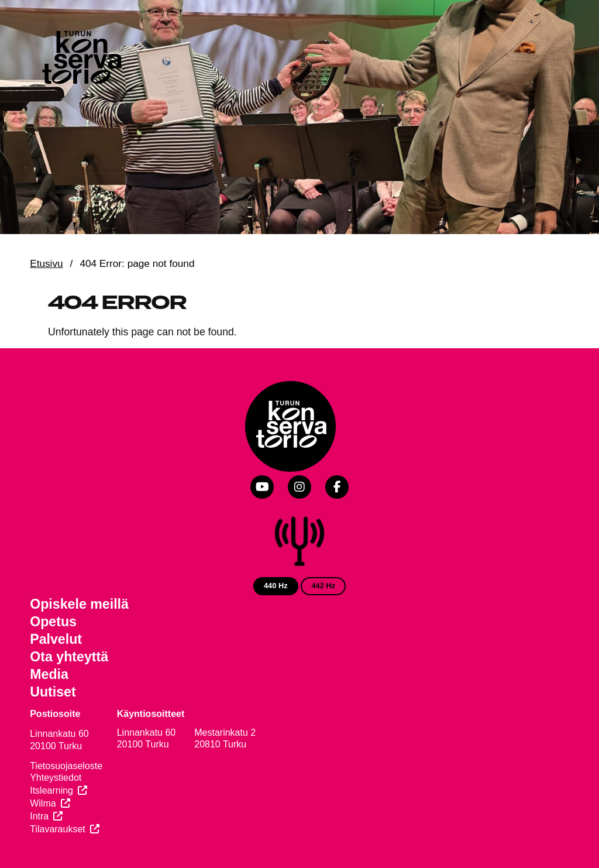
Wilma (43, 803)
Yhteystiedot (56, 778)
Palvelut (56, 639)
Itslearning (51, 790)
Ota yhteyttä (69, 657)
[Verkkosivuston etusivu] (81, 60)
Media (49, 674)
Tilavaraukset (58, 829)
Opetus (53, 622)
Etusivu (46, 263)
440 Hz (276, 586)
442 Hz (323, 586)
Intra (39, 816)
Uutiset (53, 692)
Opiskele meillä (79, 604)
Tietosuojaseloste (66, 766)
